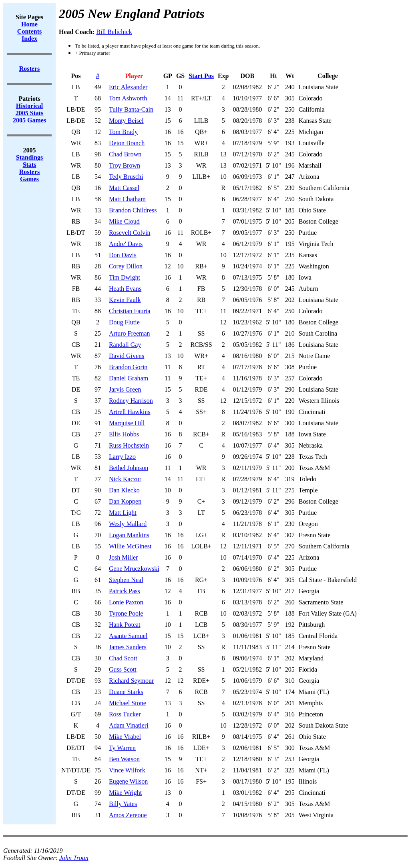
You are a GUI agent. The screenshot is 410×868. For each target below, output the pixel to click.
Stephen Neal (126, 580)
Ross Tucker (125, 714)
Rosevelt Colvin (130, 233)
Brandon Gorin (128, 367)
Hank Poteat (125, 625)
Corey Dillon (126, 266)
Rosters (30, 172)
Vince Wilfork (127, 770)
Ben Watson (124, 759)
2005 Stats (30, 113)
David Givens (127, 356)
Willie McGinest (130, 546)
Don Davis (123, 255)
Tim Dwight (125, 277)
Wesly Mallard (128, 524)
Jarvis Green (125, 389)
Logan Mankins (129, 535)
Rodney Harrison (131, 401)
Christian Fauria (130, 311)
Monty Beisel (126, 121)
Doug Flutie (124, 322)
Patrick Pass (125, 591)
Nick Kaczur (125, 479)
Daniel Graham (129, 378)
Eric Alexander (128, 87)
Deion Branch (127, 143)
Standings (30, 157)
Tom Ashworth (128, 98)
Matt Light (123, 513)
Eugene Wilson (128, 781)
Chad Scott (123, 658)
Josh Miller (123, 557)
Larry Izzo (122, 457)
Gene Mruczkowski (134, 569)
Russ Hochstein (129, 445)
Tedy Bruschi (126, 177)
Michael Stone (128, 703)
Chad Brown (125, 154)
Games (29, 179)
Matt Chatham (127, 199)
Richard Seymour (131, 681)
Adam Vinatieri (129, 725)
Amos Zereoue (128, 815)
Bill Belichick (114, 32)
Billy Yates (123, 804)
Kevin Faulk (125, 300)
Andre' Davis (126, 244)
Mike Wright (125, 793)
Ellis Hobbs (124, 434)
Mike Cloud (124, 221)
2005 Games (29, 120)
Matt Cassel (124, 188)
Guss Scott (123, 669)
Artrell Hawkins (130, 412)
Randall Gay (125, 345)
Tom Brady (123, 132)
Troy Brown (125, 165)
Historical (30, 106)
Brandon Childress (133, 210)
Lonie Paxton (126, 602)
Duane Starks (126, 692)
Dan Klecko (124, 490)
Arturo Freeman (130, 333)
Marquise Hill (127, 423)
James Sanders (128, 647)
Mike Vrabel (125, 737)
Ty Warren (122, 748)
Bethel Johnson (129, 468)
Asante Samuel (128, 636)
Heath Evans (125, 289)
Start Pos (201, 76)
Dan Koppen (125, 501)
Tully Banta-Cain (131, 109)
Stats (30, 165)
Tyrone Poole (126, 613)
